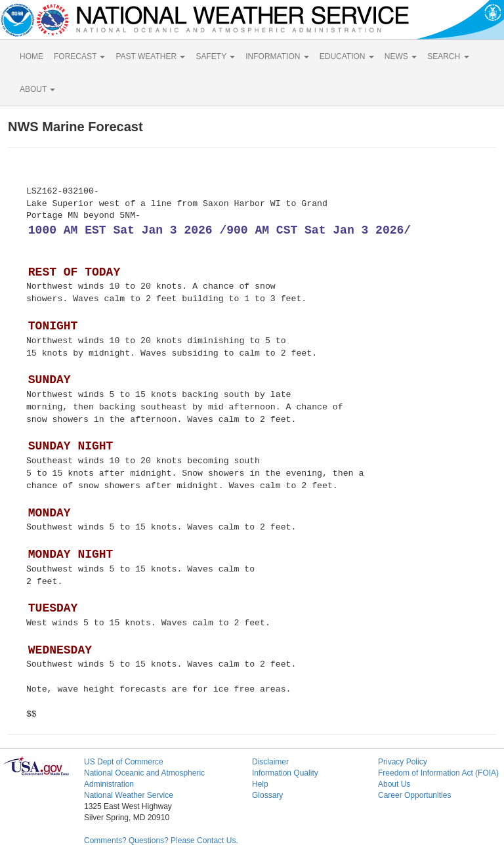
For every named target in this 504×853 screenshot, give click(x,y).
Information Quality (285, 773)
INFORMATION (277, 56)
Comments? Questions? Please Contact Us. (161, 841)
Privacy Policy (403, 762)
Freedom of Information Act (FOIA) (438, 773)
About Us (394, 784)
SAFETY (215, 56)
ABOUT (37, 89)
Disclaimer (270, 762)
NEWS (401, 56)
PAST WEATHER (150, 56)
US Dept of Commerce (124, 762)
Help (260, 784)
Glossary (267, 795)
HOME (31, 56)
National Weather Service (129, 795)
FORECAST (79, 56)
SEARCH (448, 56)
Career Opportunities (414, 795)
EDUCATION (347, 56)
